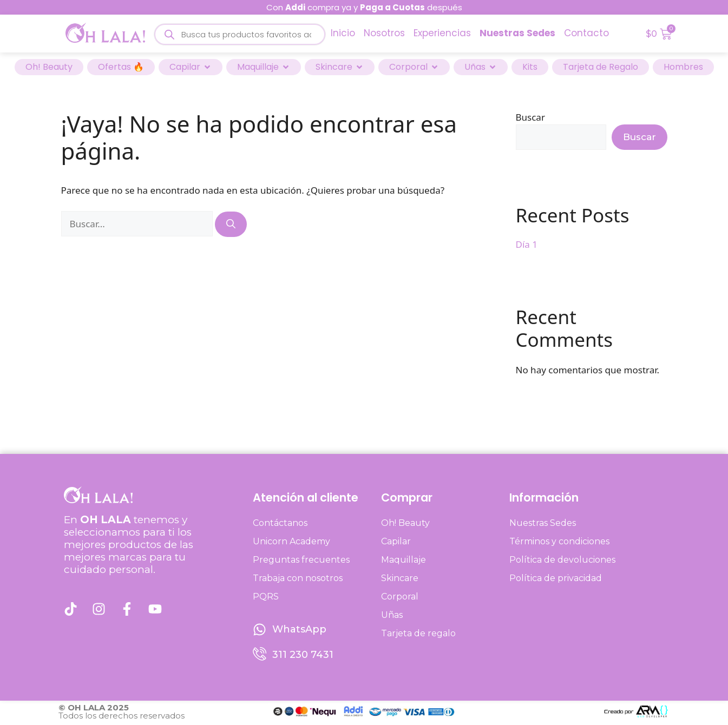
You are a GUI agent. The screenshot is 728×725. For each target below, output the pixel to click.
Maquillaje (404, 560)
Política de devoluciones (562, 560)
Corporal (400, 597)
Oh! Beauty (405, 523)
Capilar (396, 541)
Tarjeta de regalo (418, 633)
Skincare (400, 578)
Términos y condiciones (559, 541)
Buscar (530, 117)
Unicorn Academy (291, 541)
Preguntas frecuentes (301, 560)
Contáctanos (280, 523)
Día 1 (527, 244)
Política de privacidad (556, 578)
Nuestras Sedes (543, 523)
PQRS (266, 597)
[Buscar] (231, 225)
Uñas (392, 615)
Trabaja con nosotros (298, 578)
